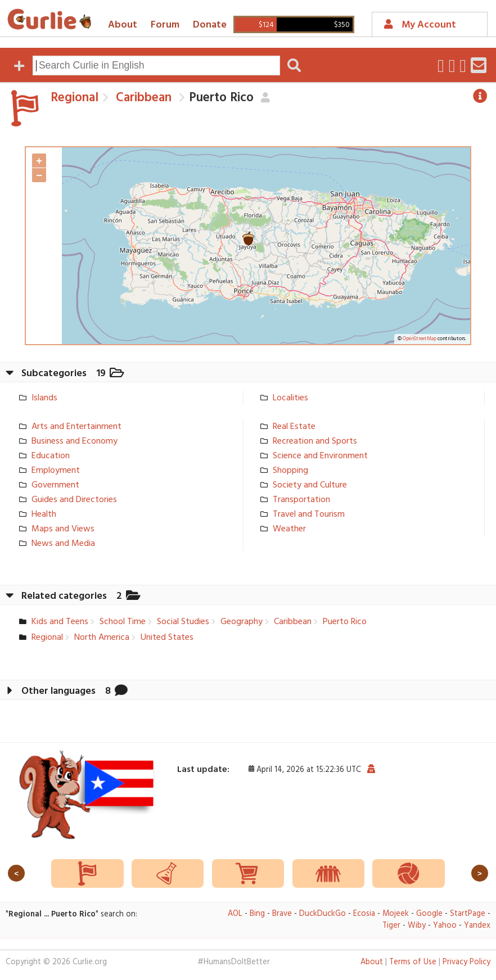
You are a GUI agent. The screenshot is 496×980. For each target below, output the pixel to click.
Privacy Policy (466, 962)
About (123, 25)
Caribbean (142, 98)
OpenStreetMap (420, 339)
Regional (75, 98)
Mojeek (396, 914)
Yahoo (445, 926)
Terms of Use (413, 962)
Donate (210, 25)
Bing (257, 914)
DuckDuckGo (323, 914)
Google (429, 914)
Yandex (477, 926)
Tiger (391, 926)
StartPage (468, 914)
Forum (165, 25)
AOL (235, 914)
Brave (282, 914)
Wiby (417, 926)
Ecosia (364, 914)
